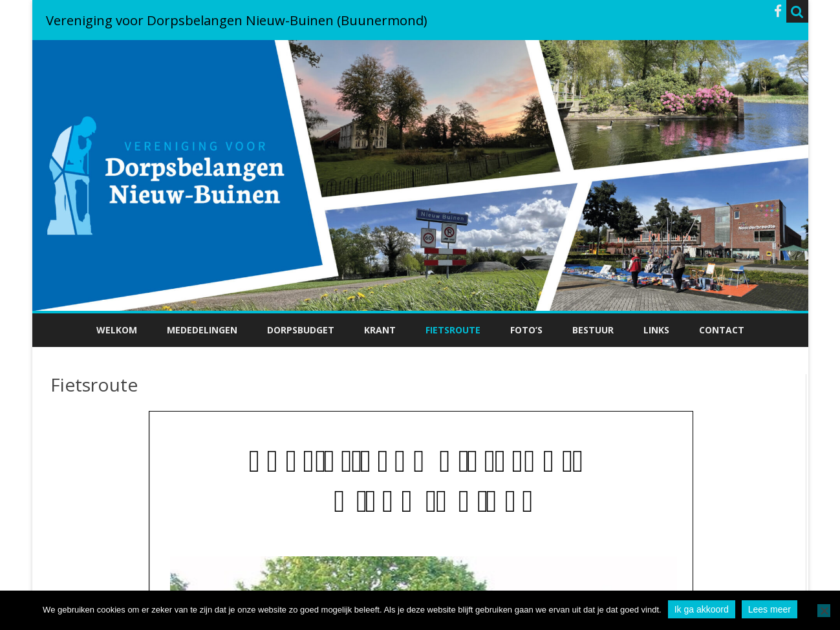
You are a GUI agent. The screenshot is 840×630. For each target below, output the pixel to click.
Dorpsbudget (301, 330)
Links (656, 330)
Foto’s (526, 330)
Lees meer (770, 609)
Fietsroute (453, 330)
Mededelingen (202, 330)
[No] (824, 611)
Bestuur (593, 330)
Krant (380, 330)
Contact (722, 330)
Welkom (117, 330)
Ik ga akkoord (702, 609)
